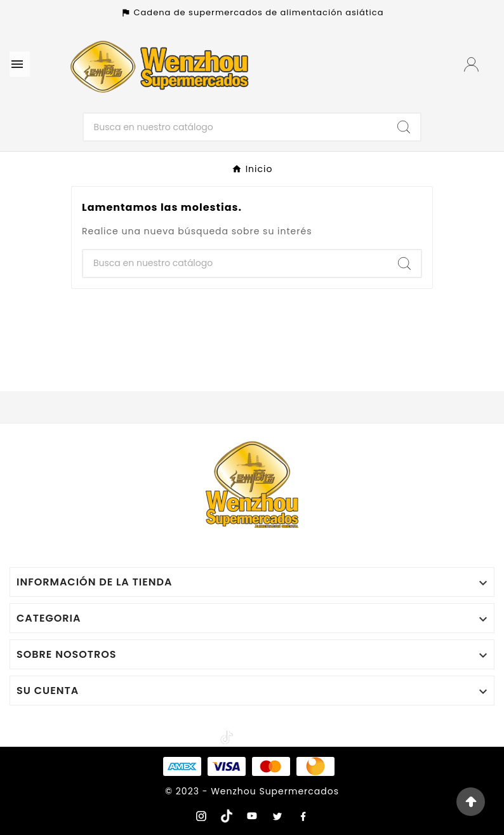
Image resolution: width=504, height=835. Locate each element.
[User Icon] (473, 64)
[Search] (404, 127)
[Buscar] (236, 127)
